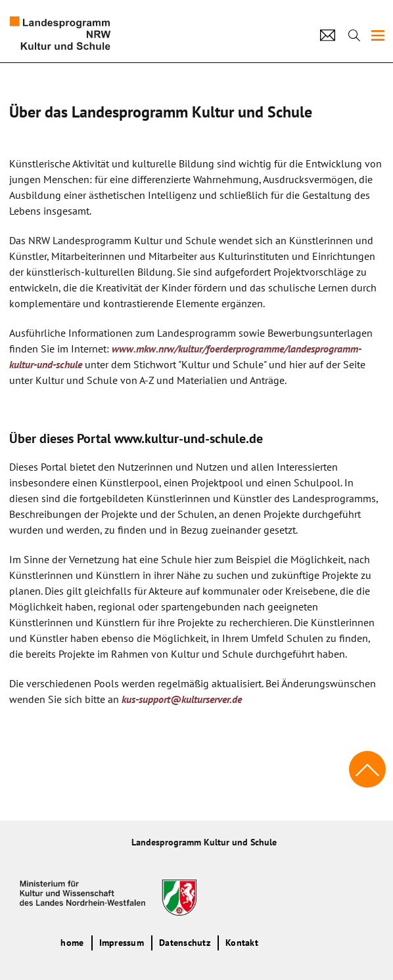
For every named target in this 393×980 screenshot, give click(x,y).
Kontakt (242, 943)
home (72, 943)
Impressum (122, 943)
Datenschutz (185, 943)
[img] (378, 35)
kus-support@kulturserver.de (182, 699)
